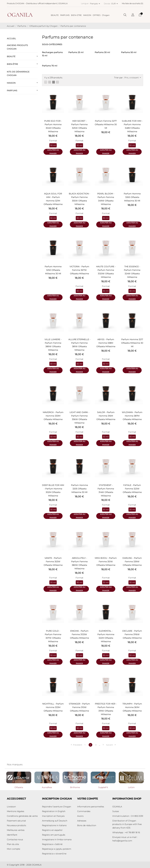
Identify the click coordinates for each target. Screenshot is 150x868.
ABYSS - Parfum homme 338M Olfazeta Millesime (106, 343)
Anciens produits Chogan (17, 47)
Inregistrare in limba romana (57, 839)
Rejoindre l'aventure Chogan (57, 807)
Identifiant (12, 835)
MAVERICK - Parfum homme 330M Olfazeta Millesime (53, 416)
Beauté (11, 56)
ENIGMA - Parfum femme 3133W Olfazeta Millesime (79, 634)
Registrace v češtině (52, 844)
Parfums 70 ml (50, 66)
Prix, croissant (133, 78)
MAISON (87, 15)
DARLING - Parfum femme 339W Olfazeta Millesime (132, 562)
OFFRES (97, 15)
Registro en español (52, 830)
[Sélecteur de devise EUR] (115, 4)
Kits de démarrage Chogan (18, 73)
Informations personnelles (91, 807)
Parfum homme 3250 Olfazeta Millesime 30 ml (53, 270)
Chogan (106, 15)
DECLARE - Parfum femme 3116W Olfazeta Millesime (132, 634)
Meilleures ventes (16, 830)
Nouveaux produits (16, 825)
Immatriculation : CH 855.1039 (128, 816)
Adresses (82, 821)
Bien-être (12, 64)
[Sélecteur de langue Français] (95, 4)
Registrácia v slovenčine (54, 854)
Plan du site (13, 844)
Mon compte (13, 849)
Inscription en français (53, 816)
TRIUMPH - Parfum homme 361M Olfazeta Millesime (132, 707)
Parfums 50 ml (129, 52)
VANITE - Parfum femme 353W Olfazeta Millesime (53, 562)
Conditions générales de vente (22, 816)
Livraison (11, 807)
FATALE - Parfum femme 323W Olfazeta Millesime (132, 489)
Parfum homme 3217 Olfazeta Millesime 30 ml (132, 343)
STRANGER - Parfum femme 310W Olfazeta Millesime (79, 707)
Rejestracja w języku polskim (57, 849)
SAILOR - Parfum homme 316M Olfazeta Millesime (106, 416)
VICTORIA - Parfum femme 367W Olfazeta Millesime (79, 270)
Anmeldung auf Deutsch (55, 821)
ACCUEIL (11, 38)
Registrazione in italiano (54, 825)
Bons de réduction (87, 825)
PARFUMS (65, 15)
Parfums (12, 91)
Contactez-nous (15, 839)
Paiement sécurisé (16, 821)
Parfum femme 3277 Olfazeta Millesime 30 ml (106, 124)
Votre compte (88, 799)
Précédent (76, 745)
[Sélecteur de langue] (133, 15)
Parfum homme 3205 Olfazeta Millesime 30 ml (79, 489)
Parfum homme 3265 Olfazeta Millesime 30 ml (132, 197)
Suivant (111, 745)
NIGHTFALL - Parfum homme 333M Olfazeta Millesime (53, 707)
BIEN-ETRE (76, 15)
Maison (11, 83)
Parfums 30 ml (102, 52)
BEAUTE (55, 15)
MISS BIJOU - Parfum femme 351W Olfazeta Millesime (106, 562)
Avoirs (80, 816)
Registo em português (54, 835)
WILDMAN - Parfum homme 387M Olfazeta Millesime (132, 416)
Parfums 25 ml (76, 52)
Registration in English (54, 811)
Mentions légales (16, 811)
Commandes (84, 811)
